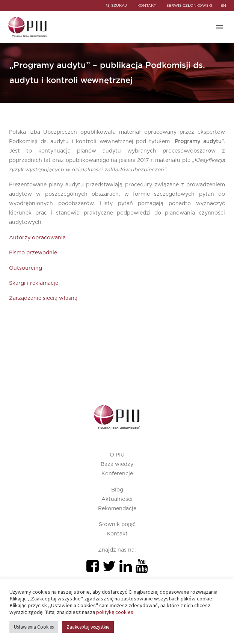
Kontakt (117, 534)
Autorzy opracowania (37, 238)
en (223, 6)
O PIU (117, 455)
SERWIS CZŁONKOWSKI (189, 6)
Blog (117, 490)
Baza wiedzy (117, 464)
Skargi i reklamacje (34, 283)
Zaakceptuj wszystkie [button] (88, 627)
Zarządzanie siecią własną (43, 298)
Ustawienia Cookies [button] (34, 627)
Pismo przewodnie (33, 253)
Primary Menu (219, 27)
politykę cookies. (115, 612)
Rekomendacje (117, 509)
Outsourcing (26, 268)
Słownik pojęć (117, 525)
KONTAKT (146, 6)
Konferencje (117, 474)
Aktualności (117, 499)
